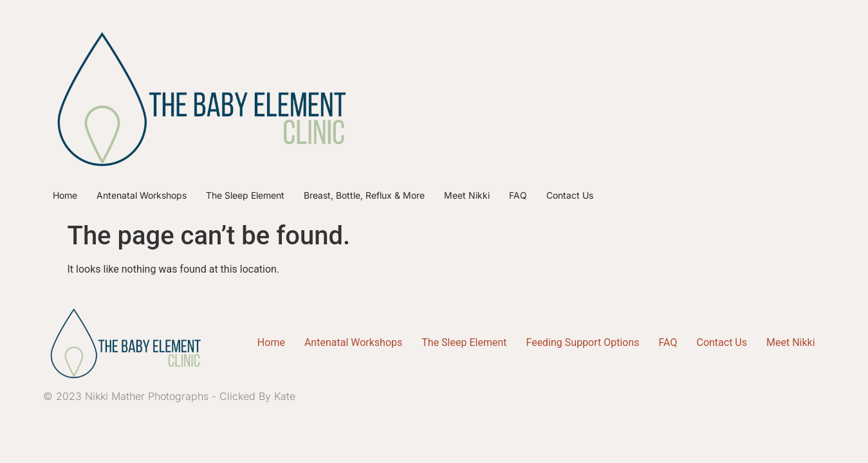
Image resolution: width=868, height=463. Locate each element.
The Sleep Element (245, 195)
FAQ (518, 195)
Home (65, 195)
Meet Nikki (467, 195)
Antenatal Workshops (142, 195)
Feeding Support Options (582, 342)
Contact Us (570, 195)
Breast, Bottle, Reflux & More (364, 195)
